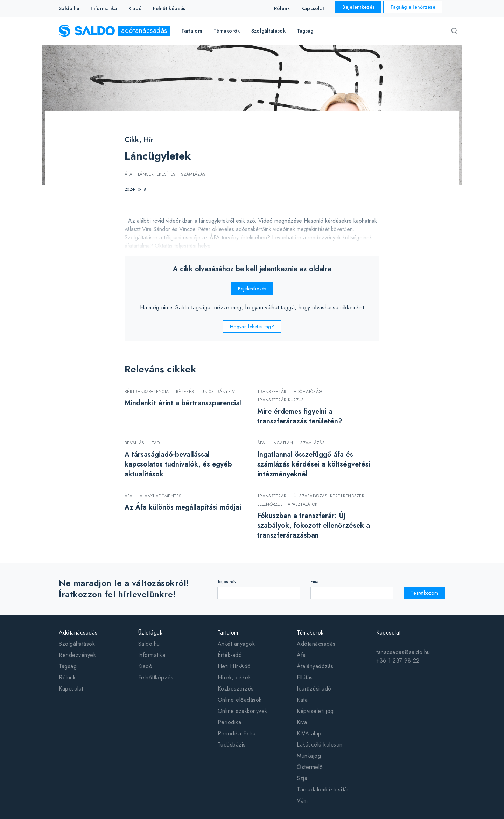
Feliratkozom (424, 593)
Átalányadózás (315, 666)
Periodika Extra (237, 733)
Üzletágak (150, 633)
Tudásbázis (232, 745)
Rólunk (282, 8)
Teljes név (227, 582)
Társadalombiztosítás (323, 789)
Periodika (230, 722)
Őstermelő (310, 767)
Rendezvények (77, 655)
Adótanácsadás (78, 633)
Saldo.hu (69, 8)
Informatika (104, 8)
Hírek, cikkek (234, 677)
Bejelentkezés (358, 7)
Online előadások (240, 700)
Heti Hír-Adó (234, 666)
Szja (302, 778)
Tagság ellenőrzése (413, 7)
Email (316, 582)
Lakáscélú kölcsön (320, 745)
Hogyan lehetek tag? (252, 327)
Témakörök (310, 633)
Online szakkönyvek (243, 711)
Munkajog (309, 756)
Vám (302, 801)
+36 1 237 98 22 (398, 661)
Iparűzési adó (314, 689)
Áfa (301, 655)
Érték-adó (230, 655)
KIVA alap (309, 733)
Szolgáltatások (77, 644)
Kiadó (135, 8)
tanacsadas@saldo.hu (403, 652)
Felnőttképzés (169, 8)
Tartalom (228, 633)
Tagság (305, 31)
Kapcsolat (313, 8)
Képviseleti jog (315, 711)
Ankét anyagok (236, 644)
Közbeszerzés (236, 689)
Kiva (302, 722)
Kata (302, 700)
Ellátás (305, 677)
